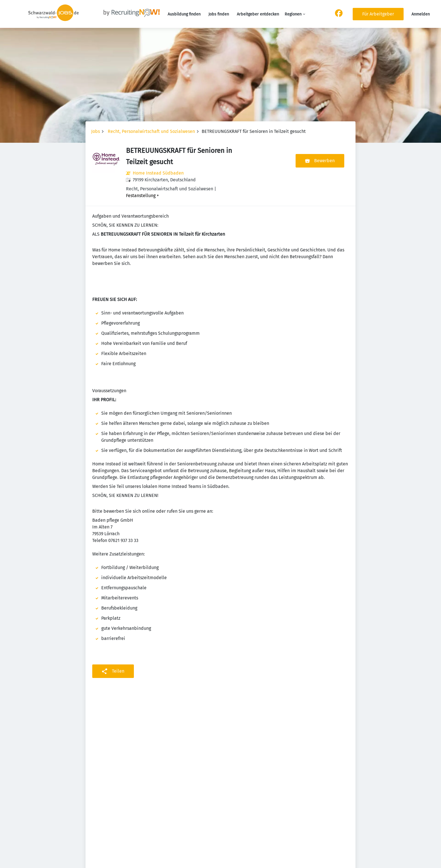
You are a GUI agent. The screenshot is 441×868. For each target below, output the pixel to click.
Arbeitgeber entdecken (258, 14)
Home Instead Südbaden (158, 173)
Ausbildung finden (184, 14)
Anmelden (421, 14)
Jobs (95, 131)
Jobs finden (219, 14)
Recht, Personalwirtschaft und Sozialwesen (151, 131)
